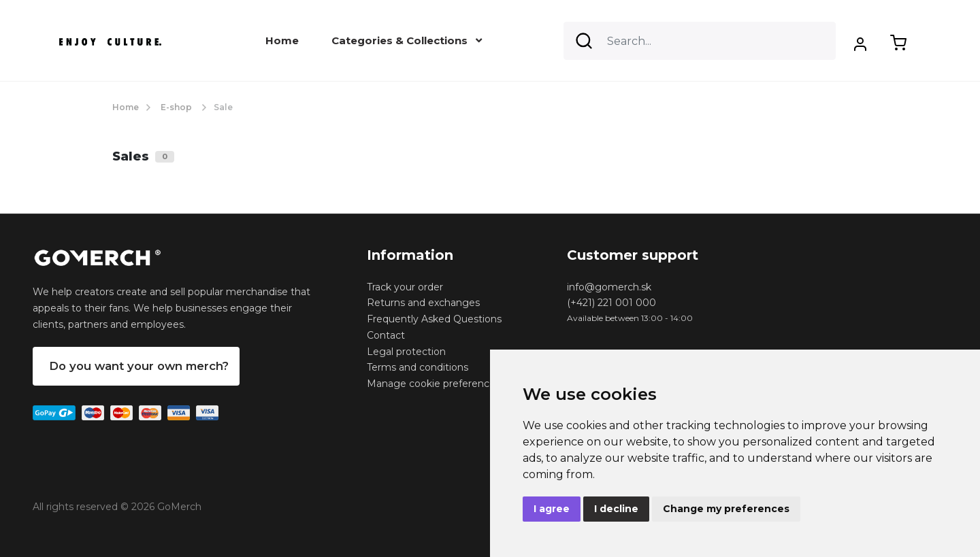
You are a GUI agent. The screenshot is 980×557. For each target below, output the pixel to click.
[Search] (700, 41)
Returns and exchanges (423, 303)
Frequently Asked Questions (434, 319)
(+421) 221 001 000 (611, 303)
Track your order (405, 287)
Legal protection (406, 352)
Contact (386, 335)
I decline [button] (616, 509)
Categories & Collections (407, 40)
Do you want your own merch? (139, 366)
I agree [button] (552, 509)
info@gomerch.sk (609, 287)
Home (282, 40)
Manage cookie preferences (434, 384)
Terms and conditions (418, 367)
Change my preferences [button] (726, 509)
